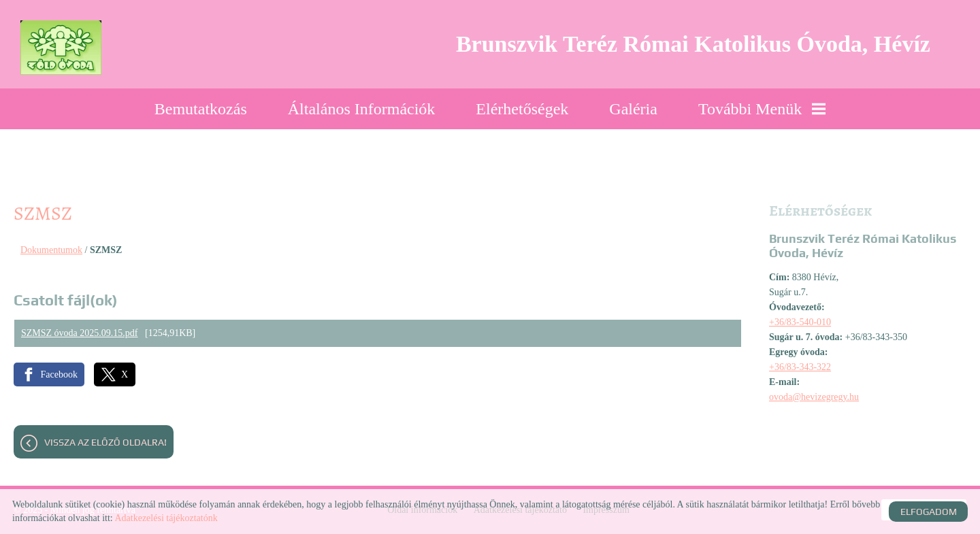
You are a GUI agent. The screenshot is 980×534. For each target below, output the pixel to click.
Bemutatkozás (201, 109)
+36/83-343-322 (800, 367)
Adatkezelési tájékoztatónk (166, 518)
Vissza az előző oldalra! (105, 442)
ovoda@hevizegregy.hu (814, 397)
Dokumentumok (51, 250)
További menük (762, 109)
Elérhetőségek (522, 109)
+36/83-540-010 (800, 322)
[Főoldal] (61, 48)
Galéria (633, 109)
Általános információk (362, 109)
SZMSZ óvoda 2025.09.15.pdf (80, 333)
